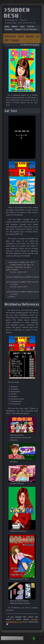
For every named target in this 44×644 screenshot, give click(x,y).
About (15, 26)
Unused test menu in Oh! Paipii (22, 38)
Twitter (31, 26)
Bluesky (9, 29)
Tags (22, 26)
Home (7, 26)
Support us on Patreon (26, 29)
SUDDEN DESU (10, 638)
